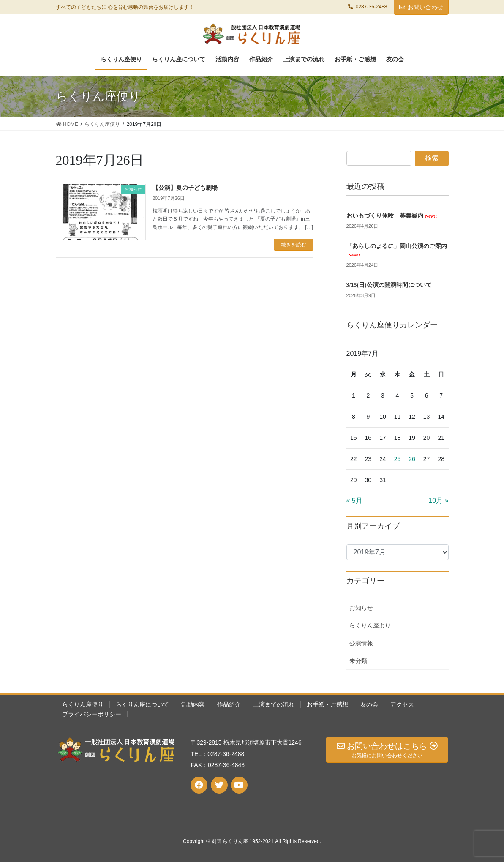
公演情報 (361, 643)
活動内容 (193, 704)
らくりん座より (370, 625)
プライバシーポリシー (92, 714)
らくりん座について (142, 704)
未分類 (358, 661)
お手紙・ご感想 (327, 704)
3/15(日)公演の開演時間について (389, 285)
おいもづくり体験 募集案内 (392, 216)
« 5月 (354, 501)
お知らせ (361, 608)
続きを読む (294, 245)
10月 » (438, 501)
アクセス (402, 704)
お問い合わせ (421, 7)
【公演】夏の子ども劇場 (185, 188)
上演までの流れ (274, 704)
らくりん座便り (83, 704)
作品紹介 (229, 704)
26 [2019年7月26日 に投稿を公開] (412, 459)
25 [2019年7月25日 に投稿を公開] (398, 459)
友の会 (369, 704)
